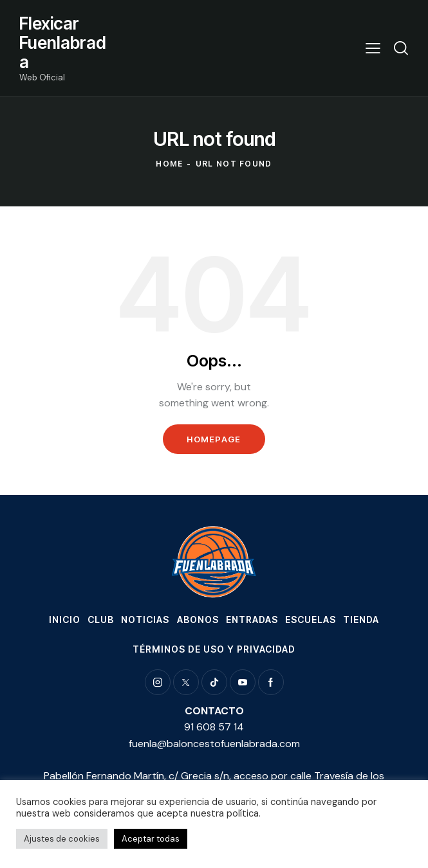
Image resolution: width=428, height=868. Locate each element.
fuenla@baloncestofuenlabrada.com (214, 744)
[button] (373, 48)
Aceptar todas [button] (151, 839)
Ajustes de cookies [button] (62, 839)
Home (169, 164)
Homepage (214, 439)
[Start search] (401, 48)
